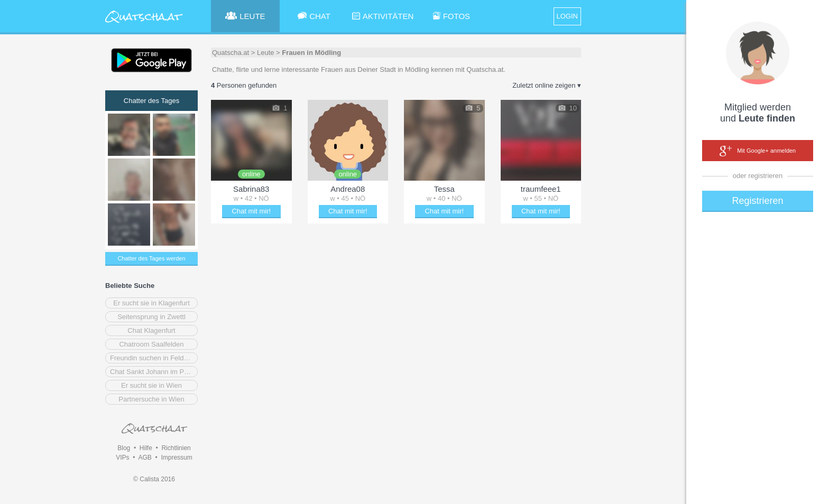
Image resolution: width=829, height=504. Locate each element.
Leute (266, 53)
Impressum (176, 458)
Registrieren (757, 201)
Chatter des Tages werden (151, 258)
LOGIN (567, 16)
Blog (124, 448)
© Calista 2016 (154, 479)
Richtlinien (176, 448)
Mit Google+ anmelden (758, 151)
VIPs (122, 458)
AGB (145, 458)
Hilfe (146, 448)
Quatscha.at (231, 53)
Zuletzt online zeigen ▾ (547, 85)
